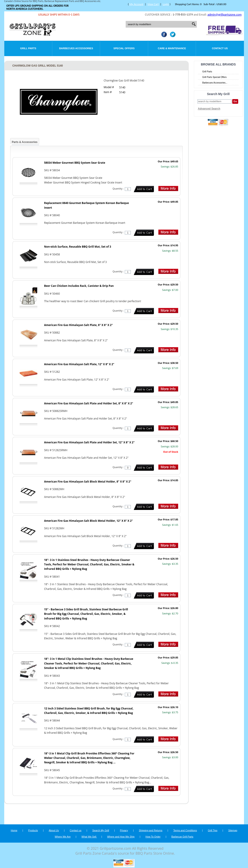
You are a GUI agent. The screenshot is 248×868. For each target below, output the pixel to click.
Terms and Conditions (185, 830)
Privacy (124, 830)
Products (33, 830)
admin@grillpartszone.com (225, 15)
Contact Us (220, 48)
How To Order (153, 837)
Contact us (76, 830)
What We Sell (89, 837)
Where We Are (63, 837)
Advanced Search (209, 109)
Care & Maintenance (172, 48)
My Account (136, 4)
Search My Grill (101, 830)
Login (166, 4)
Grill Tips (213, 830)
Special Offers (124, 48)
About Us (54, 830)
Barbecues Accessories (76, 48)
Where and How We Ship (121, 837)
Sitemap (233, 830)
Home (14, 830)
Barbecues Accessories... (215, 83)
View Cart (153, 4)
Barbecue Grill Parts (182, 837)
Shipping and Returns (151, 830)
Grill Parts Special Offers (215, 77)
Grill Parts (28, 48)
